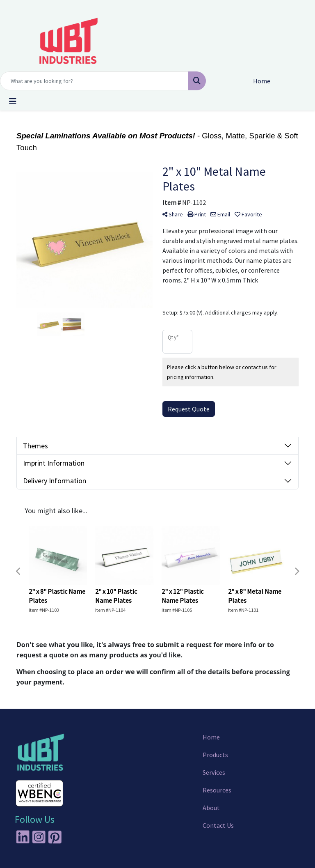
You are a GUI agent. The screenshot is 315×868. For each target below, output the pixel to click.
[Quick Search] (94, 81)
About (211, 808)
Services (214, 772)
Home (211, 737)
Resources (217, 790)
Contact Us (218, 825)
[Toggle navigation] (13, 101)
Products (215, 755)
